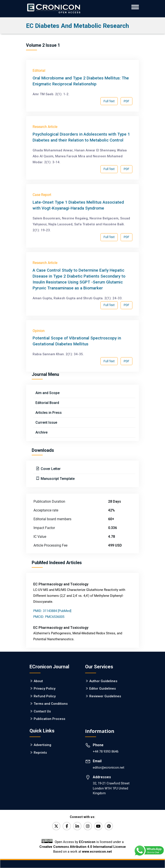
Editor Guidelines (103, 689)
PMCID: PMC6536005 (49, 617)
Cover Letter (50, 469)
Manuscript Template (57, 479)
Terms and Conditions (51, 704)
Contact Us (42, 711)
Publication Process (49, 719)
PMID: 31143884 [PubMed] (52, 611)
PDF (126, 101)
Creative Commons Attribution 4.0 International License (83, 847)
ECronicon (87, 842)
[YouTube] (98, 826)
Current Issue (46, 422)
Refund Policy (45, 696)
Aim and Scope (47, 393)
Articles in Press (49, 413)
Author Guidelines (103, 681)
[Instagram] (88, 826)
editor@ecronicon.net (109, 768)
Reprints (40, 753)
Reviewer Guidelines (105, 696)
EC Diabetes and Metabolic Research (77, 26)
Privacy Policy (45, 689)
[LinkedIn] (77, 826)
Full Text (109, 101)
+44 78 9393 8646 (106, 751)
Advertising (42, 745)
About (38, 681)
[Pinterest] (109, 826)
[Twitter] (56, 826)
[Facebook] (67, 826)
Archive (41, 432)
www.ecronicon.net (97, 852)
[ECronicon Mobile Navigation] (135, 7)
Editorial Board (47, 403)
